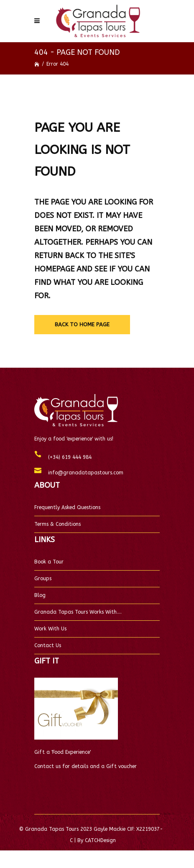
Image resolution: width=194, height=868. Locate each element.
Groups (43, 579)
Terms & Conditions (57, 524)
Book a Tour (49, 562)
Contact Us (48, 645)
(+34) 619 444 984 (66, 457)
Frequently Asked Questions (67, 507)
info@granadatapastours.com (82, 473)
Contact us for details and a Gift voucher (86, 766)
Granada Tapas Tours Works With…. (78, 612)
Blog (40, 595)
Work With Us (50, 629)
